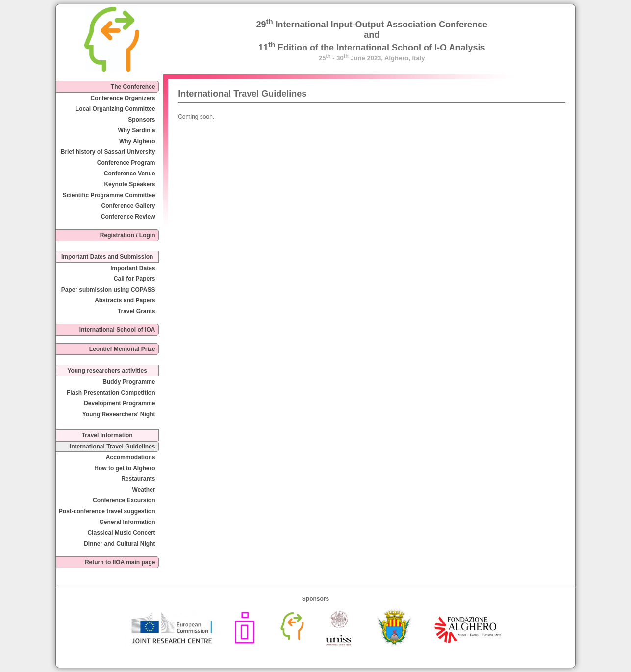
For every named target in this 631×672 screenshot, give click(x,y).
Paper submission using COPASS (108, 290)
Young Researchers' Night (119, 414)
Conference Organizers (123, 98)
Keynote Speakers (129, 184)
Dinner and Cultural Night (119, 544)
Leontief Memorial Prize (122, 349)
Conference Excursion (124, 500)
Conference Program (126, 163)
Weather (143, 490)
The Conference (133, 87)
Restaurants (138, 479)
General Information (127, 522)
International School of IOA (117, 330)
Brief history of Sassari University (108, 152)
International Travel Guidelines (113, 447)
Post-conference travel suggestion (107, 511)
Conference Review (128, 217)
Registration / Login (128, 235)
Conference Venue (130, 174)
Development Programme (119, 403)
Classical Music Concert (121, 533)
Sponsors (141, 120)
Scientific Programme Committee (109, 195)
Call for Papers (135, 279)
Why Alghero (137, 141)
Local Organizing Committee (115, 109)
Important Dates (133, 268)
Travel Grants (137, 311)
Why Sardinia (137, 130)
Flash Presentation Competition (111, 393)
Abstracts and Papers (125, 300)
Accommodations (131, 457)
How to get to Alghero (125, 468)
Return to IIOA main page (120, 562)
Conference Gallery (128, 206)
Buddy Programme (129, 382)
